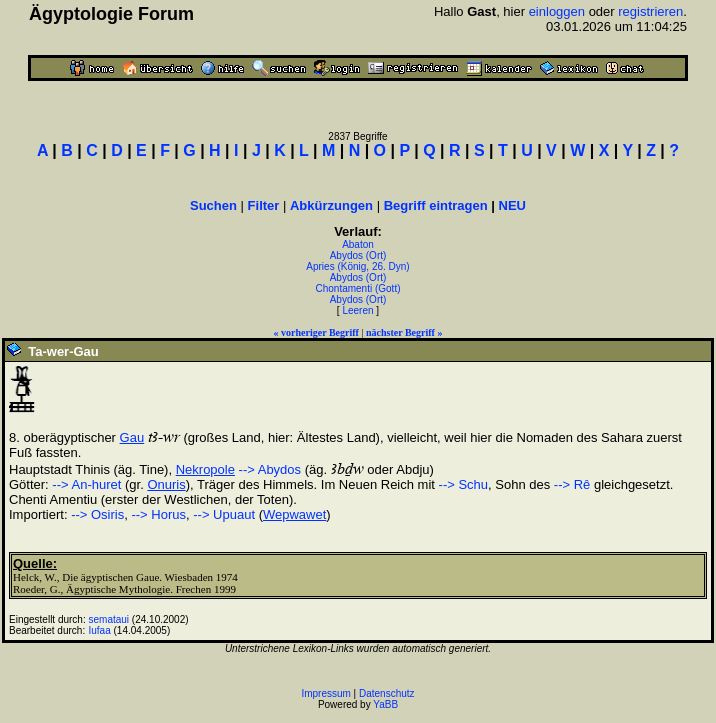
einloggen (557, 11)
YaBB (385, 704)
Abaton (358, 244)
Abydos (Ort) (358, 255)
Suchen (213, 205)
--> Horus (158, 514)
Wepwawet (294, 514)
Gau (132, 437)
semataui (109, 619)
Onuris (166, 484)
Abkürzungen (331, 205)
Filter (264, 205)
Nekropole (205, 469)
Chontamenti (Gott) (357, 288)
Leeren (357, 310)
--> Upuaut (224, 514)
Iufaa (100, 630)
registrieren (650, 11)
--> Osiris (97, 514)
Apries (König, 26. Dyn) (357, 266)
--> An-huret (86, 484)
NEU (512, 205)
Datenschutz (387, 693)
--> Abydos (270, 469)
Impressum (325, 693)
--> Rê (572, 484)
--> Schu (464, 484)
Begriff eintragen (436, 205)
